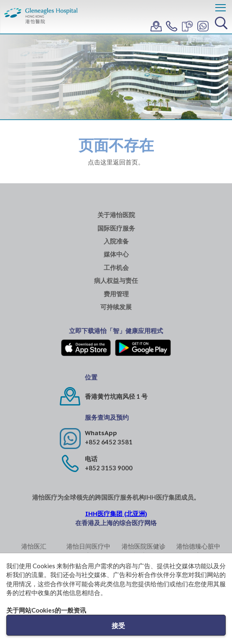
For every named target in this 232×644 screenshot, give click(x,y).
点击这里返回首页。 (116, 162)
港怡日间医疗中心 (88, 550)
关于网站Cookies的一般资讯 (46, 610)
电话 (91, 459)
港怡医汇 (34, 546)
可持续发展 (116, 307)
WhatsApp (101, 433)
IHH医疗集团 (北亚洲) (116, 514)
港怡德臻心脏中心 (198, 550)
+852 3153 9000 (109, 468)
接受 (118, 625)
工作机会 (116, 268)
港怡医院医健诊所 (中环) (144, 550)
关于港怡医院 (116, 215)
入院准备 (116, 241)
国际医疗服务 (116, 228)
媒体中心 (116, 254)
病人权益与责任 (116, 281)
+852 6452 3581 (109, 442)
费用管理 (116, 294)
